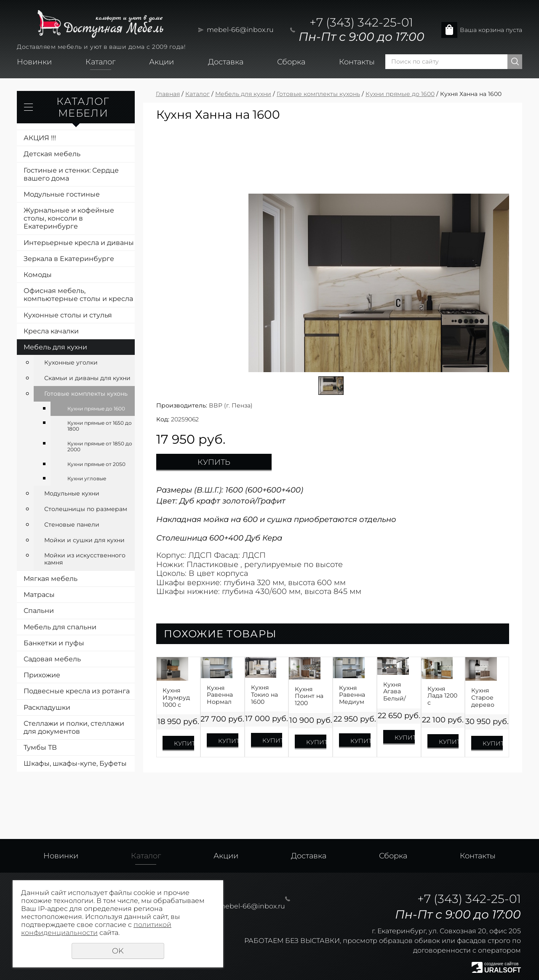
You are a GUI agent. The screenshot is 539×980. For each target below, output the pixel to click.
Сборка (291, 62)
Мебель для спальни (60, 627)
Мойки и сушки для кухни (84, 540)
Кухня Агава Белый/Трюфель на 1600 (397, 692)
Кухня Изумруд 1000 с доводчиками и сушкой (178, 698)
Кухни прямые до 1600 (96, 409)
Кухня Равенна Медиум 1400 (352, 695)
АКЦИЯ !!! (40, 138)
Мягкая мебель (51, 579)
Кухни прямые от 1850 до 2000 (100, 446)
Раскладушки (47, 707)
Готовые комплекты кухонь (86, 394)
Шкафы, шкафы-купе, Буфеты (75, 763)
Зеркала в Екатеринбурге (69, 259)
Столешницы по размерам (86, 509)
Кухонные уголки (71, 362)
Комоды (38, 275)
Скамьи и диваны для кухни (87, 378)
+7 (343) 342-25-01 (361, 22)
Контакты (357, 62)
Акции (161, 62)
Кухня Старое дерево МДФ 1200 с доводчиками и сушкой (487, 698)
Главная (168, 94)
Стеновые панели (72, 525)
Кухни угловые (87, 478)
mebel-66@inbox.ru (240, 30)
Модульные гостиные (62, 194)
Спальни (39, 611)
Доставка (226, 62)
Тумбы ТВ (40, 747)
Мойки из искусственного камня (85, 559)
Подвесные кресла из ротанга (77, 691)
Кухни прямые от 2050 (96, 464)
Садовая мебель (52, 659)
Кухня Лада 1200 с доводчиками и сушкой (443, 696)
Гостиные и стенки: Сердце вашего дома (71, 174)
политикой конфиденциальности (96, 929)
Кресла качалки (51, 331)
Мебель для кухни (55, 347)
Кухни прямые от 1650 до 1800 (100, 426)
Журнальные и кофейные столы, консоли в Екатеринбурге (69, 218)
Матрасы (39, 595)
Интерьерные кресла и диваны (79, 243)
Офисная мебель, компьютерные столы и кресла (78, 295)
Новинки (34, 62)
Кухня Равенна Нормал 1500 (220, 695)
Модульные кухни (72, 493)
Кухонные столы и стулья (68, 315)
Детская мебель (52, 154)
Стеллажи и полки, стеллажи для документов (74, 727)
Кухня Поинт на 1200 (309, 696)
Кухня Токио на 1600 (264, 695)
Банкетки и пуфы (54, 643)
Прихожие (42, 675)
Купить (214, 462)
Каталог (100, 62)
